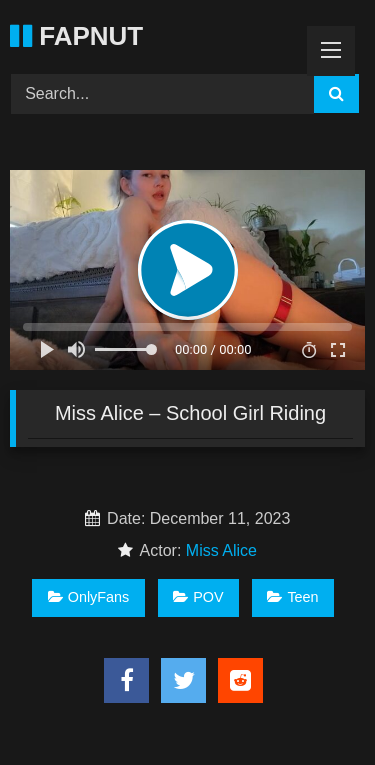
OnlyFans (89, 597)
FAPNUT (76, 36)
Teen (292, 597)
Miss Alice (221, 550)
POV (198, 597)
